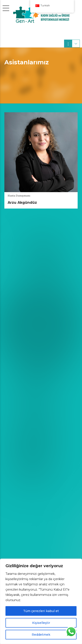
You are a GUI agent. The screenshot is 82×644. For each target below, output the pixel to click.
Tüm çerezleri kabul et (41, 611)
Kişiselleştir (41, 623)
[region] (41, 601)
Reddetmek (41, 635)
